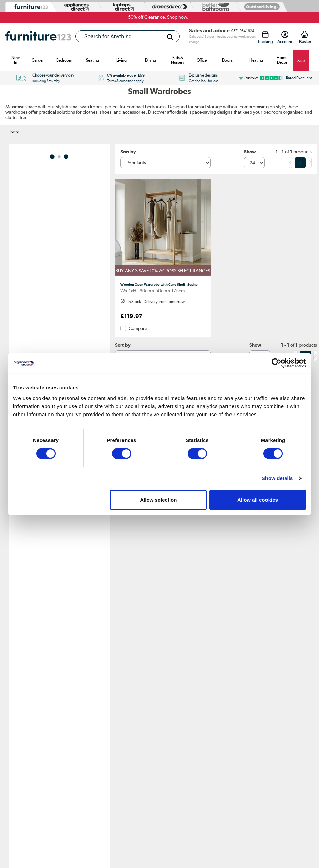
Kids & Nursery (178, 60)
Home (14, 131)
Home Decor (282, 60)
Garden (38, 60)
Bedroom (64, 60)
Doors (227, 60)
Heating (256, 60)
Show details (277, 478)
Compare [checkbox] (138, 328)
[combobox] (128, 36)
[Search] (170, 37)
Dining (151, 60)
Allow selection (158, 500)
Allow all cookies (258, 500)
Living (121, 60)
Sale (301, 61)
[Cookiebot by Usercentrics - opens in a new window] (276, 363)
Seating (93, 60)
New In (15, 60)
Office (202, 60)
